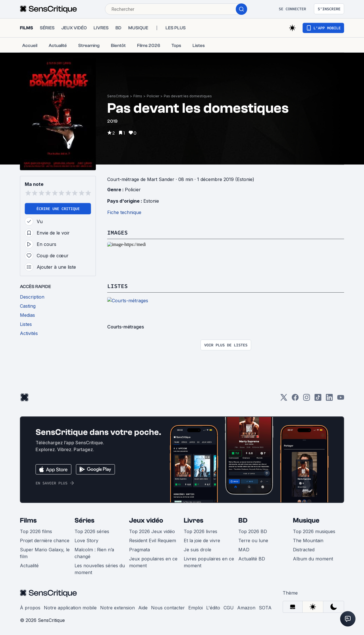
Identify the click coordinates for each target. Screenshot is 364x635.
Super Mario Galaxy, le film (45, 553)
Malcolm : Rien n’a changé (94, 553)
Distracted (304, 550)
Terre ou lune (253, 541)
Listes (117, 286)
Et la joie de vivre (202, 541)
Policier (153, 96)
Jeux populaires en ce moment (153, 562)
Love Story (86, 541)
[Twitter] (284, 399)
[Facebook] (295, 399)
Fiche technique (124, 212)
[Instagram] (307, 399)
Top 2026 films (36, 531)
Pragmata (139, 550)
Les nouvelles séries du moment (100, 569)
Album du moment (313, 559)
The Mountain (308, 541)
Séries (84, 520)
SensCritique (118, 96)
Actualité (29, 566)
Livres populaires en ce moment (209, 562)
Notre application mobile (70, 608)
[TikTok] (318, 399)
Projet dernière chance (45, 541)
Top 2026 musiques (314, 531)
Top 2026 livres (200, 531)
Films (138, 96)
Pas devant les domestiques (188, 96)
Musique (306, 520)
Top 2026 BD (253, 531)
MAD (244, 550)
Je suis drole (197, 550)
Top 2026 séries (92, 531)
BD (243, 520)
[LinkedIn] (329, 399)
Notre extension (117, 608)
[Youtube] (341, 399)
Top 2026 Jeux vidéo (152, 531)
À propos (30, 608)
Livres (194, 520)
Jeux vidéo (146, 520)
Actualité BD (252, 559)
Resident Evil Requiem (153, 541)
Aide (143, 608)
